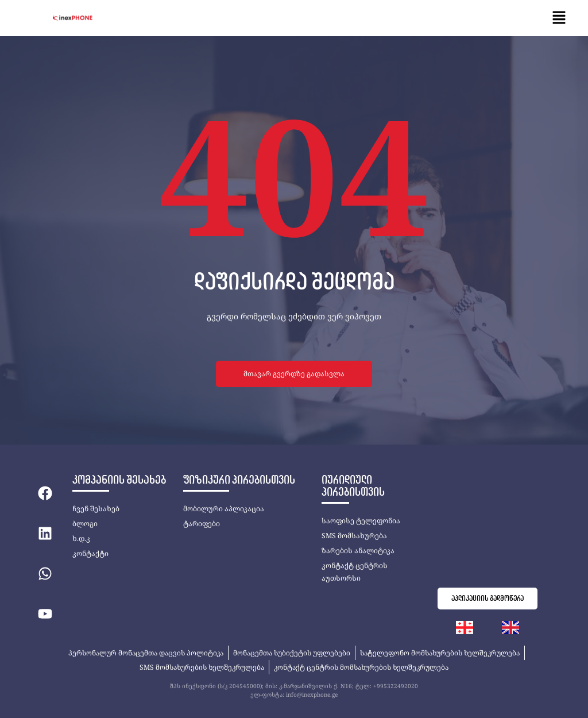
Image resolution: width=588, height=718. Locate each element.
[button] (559, 18)
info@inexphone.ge (312, 694)
